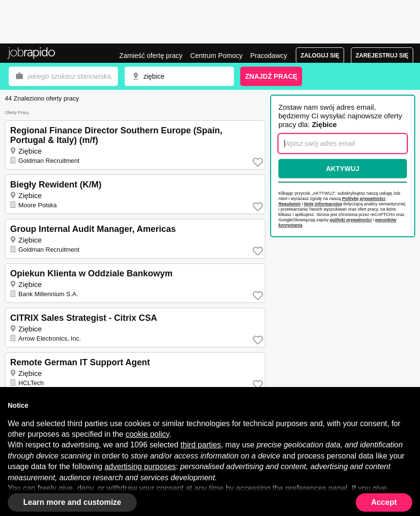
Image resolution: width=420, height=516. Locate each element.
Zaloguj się (320, 56)
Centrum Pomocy (217, 56)
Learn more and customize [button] (72, 502)
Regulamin (290, 204)
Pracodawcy (269, 56)
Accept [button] (384, 502)
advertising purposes (140, 466)
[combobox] (179, 76)
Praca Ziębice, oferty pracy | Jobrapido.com (31, 53)
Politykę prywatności (364, 199)
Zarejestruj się (382, 56)
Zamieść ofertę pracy (151, 56)
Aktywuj (342, 169)
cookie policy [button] (147, 434)
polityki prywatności (351, 220)
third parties (201, 445)
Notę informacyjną (323, 204)
